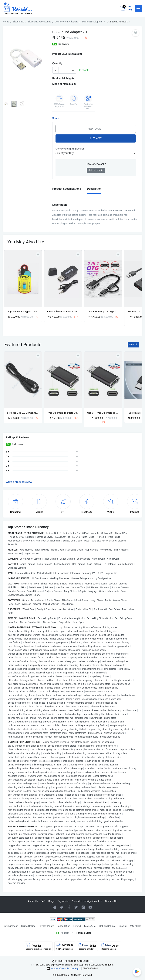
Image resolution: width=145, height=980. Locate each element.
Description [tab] (94, 189)
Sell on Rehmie (107, 926)
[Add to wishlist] (38, 356)
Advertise (65, 946)
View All (133, 345)
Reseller (123, 926)
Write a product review (19, 482)
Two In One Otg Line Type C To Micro (103, 312)
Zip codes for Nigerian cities (87, 901)
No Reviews (64, 44)
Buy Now (96, 138)
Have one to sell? (96, 164)
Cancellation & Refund (69, 926)
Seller (87, 946)
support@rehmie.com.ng (64, 968)
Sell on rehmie (96, 170)
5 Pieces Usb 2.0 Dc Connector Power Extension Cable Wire (23, 413)
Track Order (90, 926)
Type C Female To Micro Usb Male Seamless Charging (63, 413)
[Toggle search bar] (130, 8)
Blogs (51, 901)
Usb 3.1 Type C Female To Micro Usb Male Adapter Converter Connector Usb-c (103, 413)
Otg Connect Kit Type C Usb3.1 (23, 312)
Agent (110, 946)
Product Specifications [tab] (67, 189)
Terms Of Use (28, 926)
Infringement (11, 926)
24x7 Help (136, 926)
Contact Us (111, 901)
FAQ (43, 901)
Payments (63, 901)
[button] (138, 8)
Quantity (57, 63)
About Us (33, 901)
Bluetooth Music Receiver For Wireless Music (63, 312)
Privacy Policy (46, 926)
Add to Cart (96, 129)
